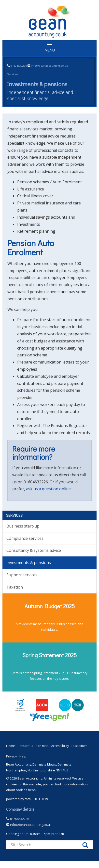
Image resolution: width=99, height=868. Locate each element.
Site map (42, 746)
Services (13, 74)
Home (11, 746)
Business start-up (23, 526)
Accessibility (60, 746)
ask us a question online (48, 489)
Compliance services (25, 538)
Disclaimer (79, 746)
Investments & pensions (29, 563)
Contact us (25, 746)
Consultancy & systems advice (34, 550)
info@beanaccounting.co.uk (49, 66)
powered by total (27, 799)
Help (23, 756)
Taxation (15, 587)
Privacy (12, 756)
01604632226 (19, 66)
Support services (22, 575)
